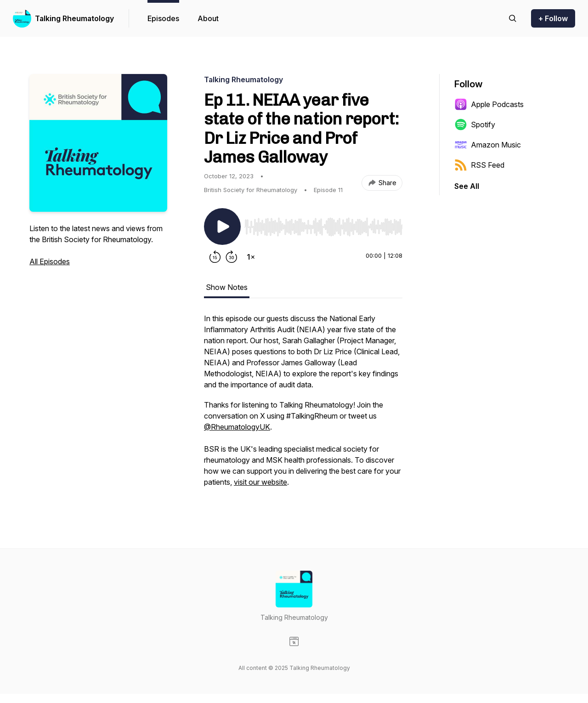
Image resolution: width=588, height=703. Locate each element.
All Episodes (50, 261)
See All (467, 186)
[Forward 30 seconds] (232, 257)
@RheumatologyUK (237, 427)
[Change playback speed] (251, 257)
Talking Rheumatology (74, 18)
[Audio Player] (323, 224)
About (208, 18)
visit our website (260, 482)
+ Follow (553, 18)
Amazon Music (488, 145)
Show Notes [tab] (227, 287)
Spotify (475, 125)
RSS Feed (479, 165)
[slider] (323, 227)
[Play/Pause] (222, 227)
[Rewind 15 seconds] (215, 257)
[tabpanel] (303, 405)
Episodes (163, 18)
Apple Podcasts (489, 104)
